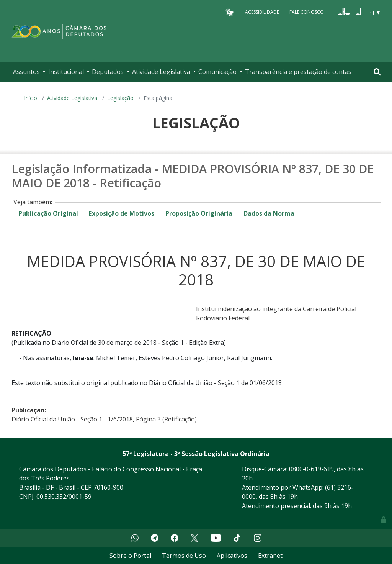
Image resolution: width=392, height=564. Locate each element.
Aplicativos (232, 556)
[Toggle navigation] (377, 72)
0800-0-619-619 (311, 469)
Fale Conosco (307, 12)
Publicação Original (48, 213)
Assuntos (26, 72)
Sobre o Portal (130, 556)
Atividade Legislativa (161, 72)
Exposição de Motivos (122, 213)
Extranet (270, 556)
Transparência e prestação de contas (298, 72)
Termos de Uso (184, 556)
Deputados (108, 72)
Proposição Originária (199, 213)
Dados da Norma (269, 213)
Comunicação (217, 72)
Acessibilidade (262, 12)
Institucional (66, 72)
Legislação (120, 98)
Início (31, 98)
